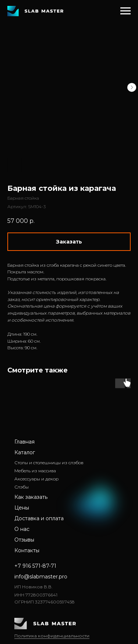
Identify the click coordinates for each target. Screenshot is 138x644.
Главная (24, 442)
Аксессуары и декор (36, 479)
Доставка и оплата (39, 518)
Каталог (25, 452)
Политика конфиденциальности (52, 636)
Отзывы (24, 540)
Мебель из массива (35, 471)
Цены (22, 508)
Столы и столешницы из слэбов (49, 463)
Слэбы (22, 487)
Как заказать (31, 497)
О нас (22, 529)
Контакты (27, 550)
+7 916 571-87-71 (35, 566)
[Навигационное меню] (125, 11)
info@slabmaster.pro (41, 577)
